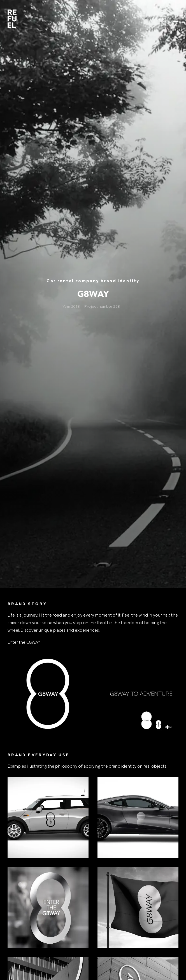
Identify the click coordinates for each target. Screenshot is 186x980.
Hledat (162, 20)
